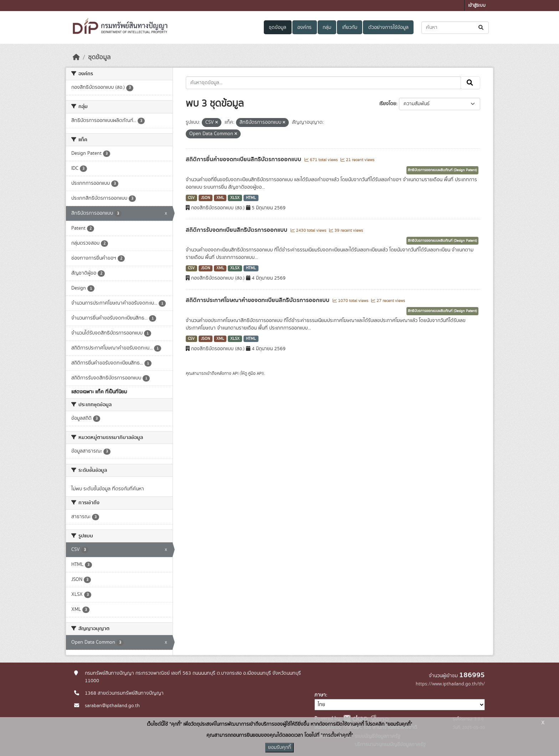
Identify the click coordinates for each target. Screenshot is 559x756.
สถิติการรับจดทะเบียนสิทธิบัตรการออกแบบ (237, 230)
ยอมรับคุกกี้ (279, 747)
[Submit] (481, 28)
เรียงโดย (388, 104)
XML (220, 198)
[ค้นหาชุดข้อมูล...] (455, 28)
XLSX (235, 198)
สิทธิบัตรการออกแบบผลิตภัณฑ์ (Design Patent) (442, 170)
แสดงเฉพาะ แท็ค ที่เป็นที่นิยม (99, 392)
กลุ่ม (327, 27)
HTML (251, 198)
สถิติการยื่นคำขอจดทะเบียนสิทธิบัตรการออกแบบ (244, 159)
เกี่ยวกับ (350, 27)
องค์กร (304, 27)
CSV (191, 198)
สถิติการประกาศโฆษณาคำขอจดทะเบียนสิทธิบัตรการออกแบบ (258, 300)
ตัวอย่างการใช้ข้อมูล (388, 27)
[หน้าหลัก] (76, 57)
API (235, 373)
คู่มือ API (255, 373)
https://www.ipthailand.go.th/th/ (450, 684)
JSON (206, 198)
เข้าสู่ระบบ (477, 6)
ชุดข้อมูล (278, 27)
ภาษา (320, 695)
